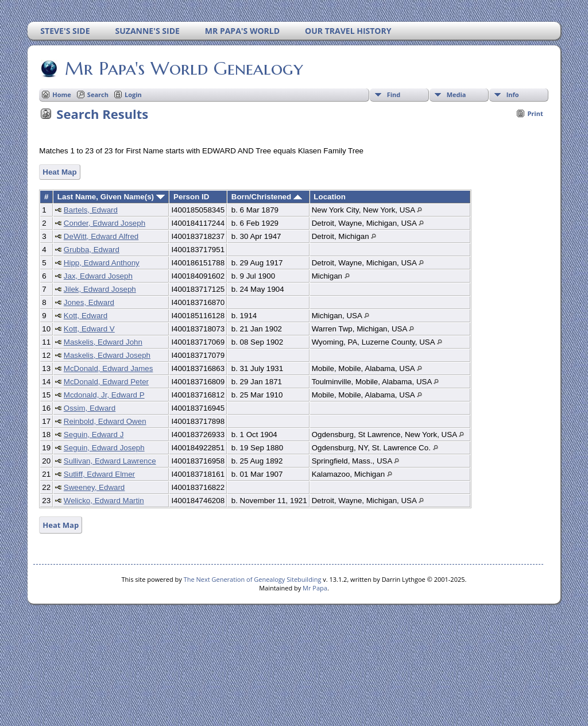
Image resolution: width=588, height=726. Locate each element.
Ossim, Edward (90, 408)
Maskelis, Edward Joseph (107, 355)
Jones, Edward (89, 302)
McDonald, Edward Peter (106, 382)
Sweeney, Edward (94, 487)
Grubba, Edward (92, 250)
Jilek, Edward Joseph (100, 289)
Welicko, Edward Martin (104, 501)
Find (394, 94)
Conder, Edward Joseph (105, 223)
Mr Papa (315, 588)
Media (457, 94)
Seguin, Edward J (94, 435)
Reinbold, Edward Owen (105, 421)
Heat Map (59, 172)
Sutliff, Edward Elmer (99, 474)
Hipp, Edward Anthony (102, 263)
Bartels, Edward (91, 210)
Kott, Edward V (89, 329)
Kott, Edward (86, 316)
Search (98, 94)
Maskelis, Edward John (103, 342)
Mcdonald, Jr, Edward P (104, 395)
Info (513, 94)
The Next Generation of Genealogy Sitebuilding (253, 579)
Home (62, 94)
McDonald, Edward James (109, 368)
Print (535, 113)
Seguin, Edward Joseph (104, 448)
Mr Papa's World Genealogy (183, 68)
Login (133, 94)
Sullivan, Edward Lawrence (110, 461)
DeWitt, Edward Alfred (101, 236)
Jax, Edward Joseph (98, 276)
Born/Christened (267, 197)
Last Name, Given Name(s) (111, 197)
